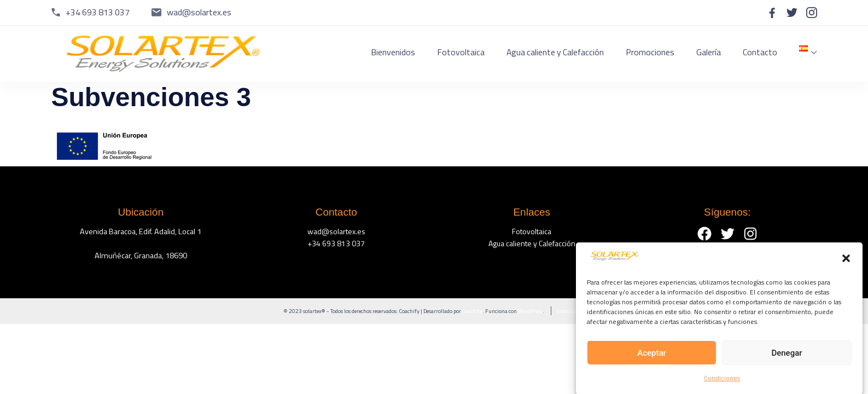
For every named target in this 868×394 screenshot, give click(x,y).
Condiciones (722, 382)
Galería (709, 52)
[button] (846, 263)
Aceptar (652, 357)
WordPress (530, 311)
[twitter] (792, 13)
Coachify (472, 311)
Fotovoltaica (461, 52)
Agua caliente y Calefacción (555, 52)
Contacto (760, 52)
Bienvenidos (393, 52)
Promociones (650, 52)
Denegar (787, 357)
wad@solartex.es (199, 12)
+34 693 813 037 (98, 12)
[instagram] (812, 13)
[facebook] (772, 13)
